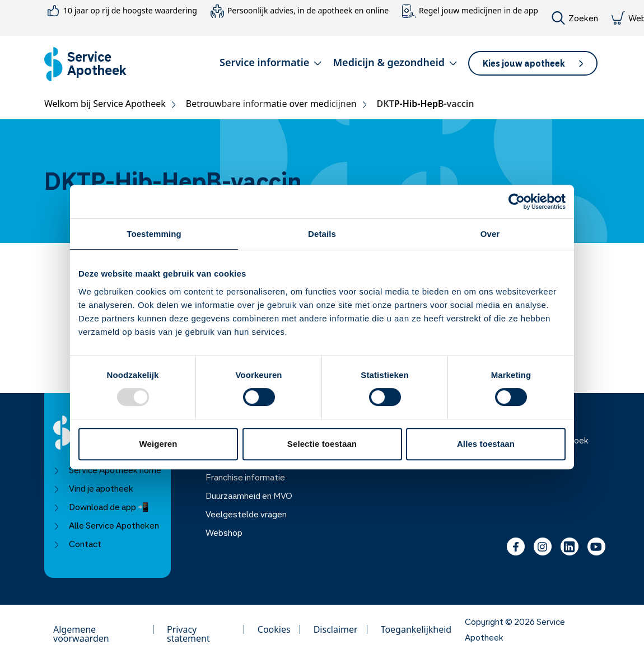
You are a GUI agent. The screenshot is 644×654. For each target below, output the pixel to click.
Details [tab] (322, 234)
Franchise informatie (245, 477)
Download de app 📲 (101, 507)
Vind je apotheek (93, 488)
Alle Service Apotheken (106, 525)
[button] (270, 64)
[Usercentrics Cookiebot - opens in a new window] (517, 202)
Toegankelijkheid (416, 629)
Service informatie (270, 62)
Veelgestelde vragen (246, 514)
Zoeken (575, 18)
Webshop (224, 532)
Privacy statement (188, 629)
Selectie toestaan (322, 444)
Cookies (274, 629)
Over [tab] (490, 234)
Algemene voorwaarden (81, 629)
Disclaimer (336, 629)
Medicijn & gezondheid (395, 62)
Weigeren (158, 444)
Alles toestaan (486, 444)
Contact (77, 544)
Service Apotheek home (107, 470)
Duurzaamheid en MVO (249, 496)
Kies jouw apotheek (533, 63)
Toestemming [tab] (154, 234)
